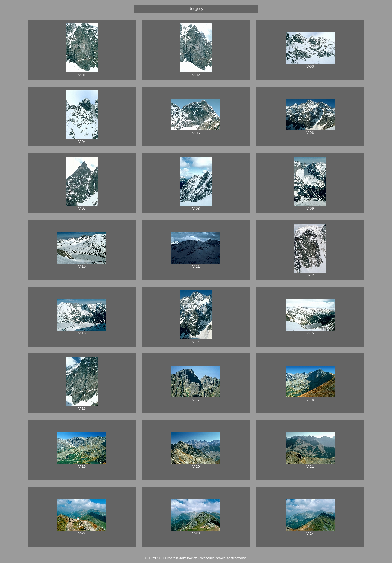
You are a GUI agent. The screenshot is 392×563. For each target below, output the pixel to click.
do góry (196, 9)
